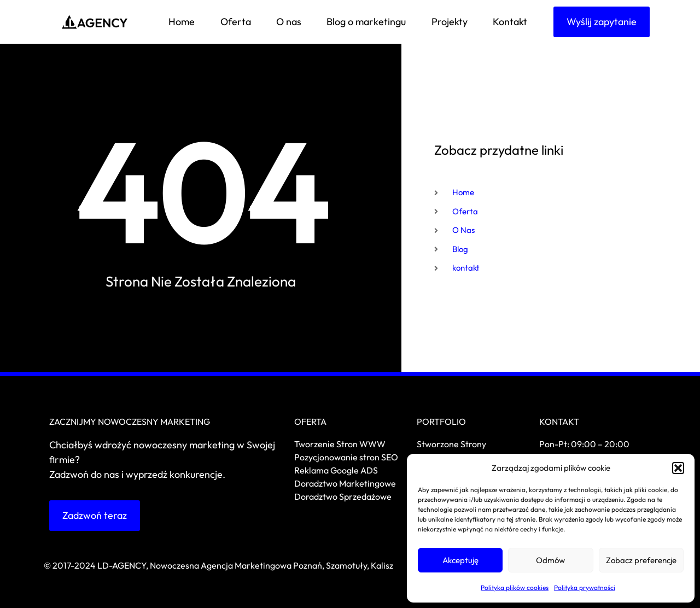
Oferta (236, 22)
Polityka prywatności (585, 587)
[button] (678, 468)
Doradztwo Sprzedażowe (344, 496)
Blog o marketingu (366, 22)
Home (182, 22)
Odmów (550, 560)
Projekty (450, 22)
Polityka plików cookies (515, 587)
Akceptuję (460, 560)
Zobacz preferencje (641, 560)
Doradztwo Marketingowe (345, 483)
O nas (289, 22)
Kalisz (382, 565)
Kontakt (510, 22)
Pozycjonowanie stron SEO (346, 457)
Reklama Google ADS (336, 470)
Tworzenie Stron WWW (340, 444)
